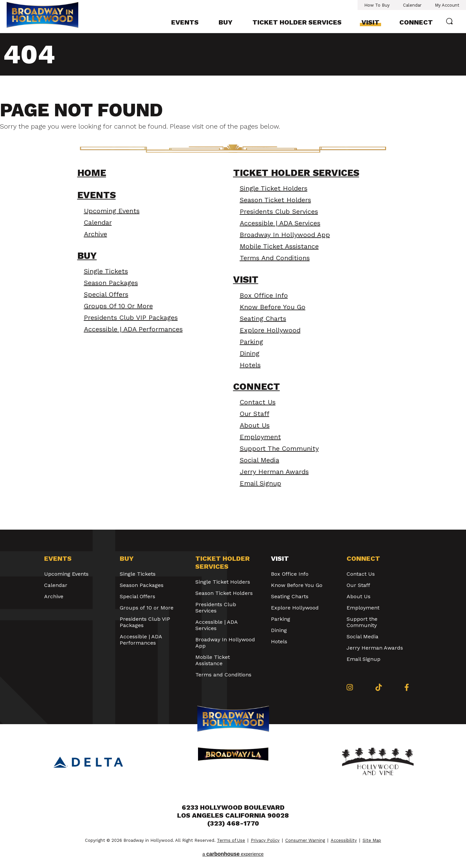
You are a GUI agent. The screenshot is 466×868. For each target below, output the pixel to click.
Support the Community (279, 448)
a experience (233, 854)
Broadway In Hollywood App (285, 235)
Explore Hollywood (270, 330)
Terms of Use (231, 840)
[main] (233, 281)
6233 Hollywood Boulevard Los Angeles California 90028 (233, 811)
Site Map (372, 840)
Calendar (412, 5)
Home (92, 173)
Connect (416, 22)
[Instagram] (350, 687)
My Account (447, 5)
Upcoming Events (112, 211)
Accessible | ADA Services (280, 223)
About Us (255, 425)
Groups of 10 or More (118, 306)
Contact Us (258, 402)
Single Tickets (106, 271)
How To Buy (377, 5)
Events (185, 22)
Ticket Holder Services (297, 22)
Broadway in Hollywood (42, 16)
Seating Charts (263, 318)
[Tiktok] (379, 687)
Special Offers (106, 294)
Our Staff (255, 414)
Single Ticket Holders (274, 188)
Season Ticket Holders (275, 200)
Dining (250, 353)
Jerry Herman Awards (274, 472)
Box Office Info (264, 295)
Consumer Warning (305, 840)
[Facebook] (407, 687)
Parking (251, 342)
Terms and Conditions (275, 258)
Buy (226, 22)
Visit (370, 22)
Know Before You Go (273, 307)
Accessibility (344, 840)
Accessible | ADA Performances (133, 329)
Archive (96, 234)
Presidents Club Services (279, 211)
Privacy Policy (265, 840)
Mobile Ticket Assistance (279, 246)
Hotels (250, 365)
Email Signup (261, 483)
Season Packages (111, 283)
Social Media (260, 460)
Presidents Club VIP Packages (131, 318)
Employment (260, 437)
